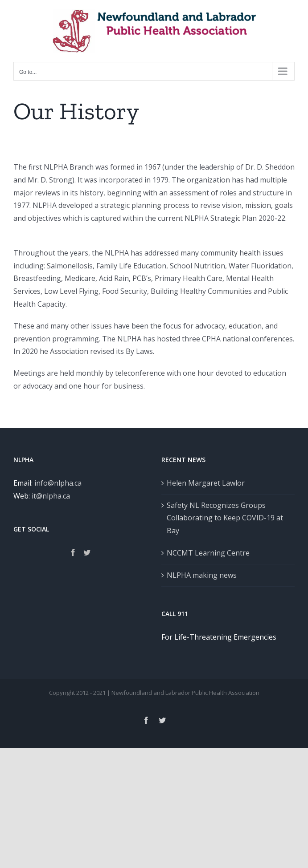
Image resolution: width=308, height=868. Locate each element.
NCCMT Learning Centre (208, 553)
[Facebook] (73, 552)
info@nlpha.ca (58, 483)
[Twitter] (87, 552)
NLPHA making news (202, 575)
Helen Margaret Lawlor (206, 483)
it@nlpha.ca (51, 496)
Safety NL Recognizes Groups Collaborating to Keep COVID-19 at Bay (225, 518)
